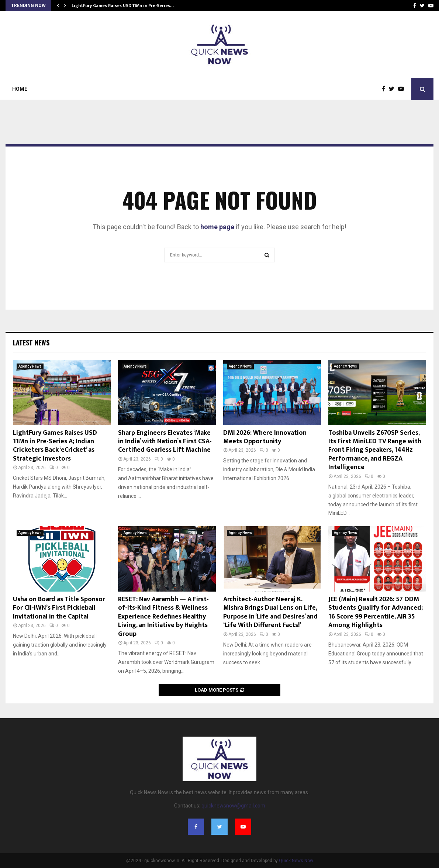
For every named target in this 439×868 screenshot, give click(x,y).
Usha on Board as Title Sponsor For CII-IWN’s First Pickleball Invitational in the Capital (59, 608)
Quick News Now (296, 861)
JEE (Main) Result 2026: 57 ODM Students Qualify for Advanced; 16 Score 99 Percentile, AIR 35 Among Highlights (376, 612)
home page (217, 227)
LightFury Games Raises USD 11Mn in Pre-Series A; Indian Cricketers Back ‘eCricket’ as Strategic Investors (55, 446)
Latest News (31, 342)
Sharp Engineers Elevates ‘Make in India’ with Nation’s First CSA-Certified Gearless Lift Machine (165, 442)
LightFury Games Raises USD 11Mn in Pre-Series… (123, 6)
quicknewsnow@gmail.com (233, 806)
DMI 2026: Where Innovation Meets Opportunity (265, 437)
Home (20, 89)
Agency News (30, 366)
